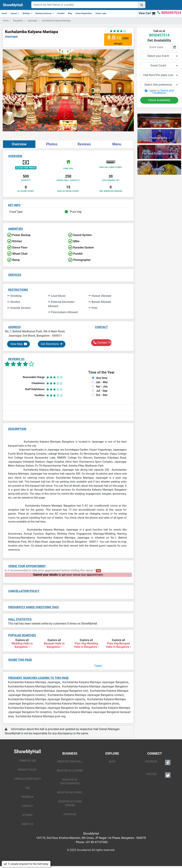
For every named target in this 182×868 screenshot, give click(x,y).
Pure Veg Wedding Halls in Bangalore (86, 645)
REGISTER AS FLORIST (70, 792)
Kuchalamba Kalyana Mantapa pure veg (41, 716)
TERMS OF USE (27, 761)
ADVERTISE (70, 814)
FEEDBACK (27, 797)
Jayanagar (11, 37)
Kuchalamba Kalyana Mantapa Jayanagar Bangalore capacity (47, 699)
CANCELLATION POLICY (27, 779)
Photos (52, 144)
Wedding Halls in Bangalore (22, 645)
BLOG (112, 762)
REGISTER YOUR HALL (70, 762)
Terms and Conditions (163, 92)
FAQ (27, 788)
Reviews (84, 144)
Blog (70, 13)
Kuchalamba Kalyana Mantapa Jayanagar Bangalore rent (52, 691)
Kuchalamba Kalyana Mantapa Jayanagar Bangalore (95, 682)
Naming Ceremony (44, 13)
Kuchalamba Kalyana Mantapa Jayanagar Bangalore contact (86, 695)
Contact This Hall (102, 343)
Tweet (98, 666)
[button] (13, 94)
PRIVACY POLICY (27, 770)
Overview (19, 144)
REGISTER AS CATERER (70, 771)
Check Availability (159, 100)
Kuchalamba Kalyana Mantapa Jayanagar (34, 682)
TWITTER (158, 775)
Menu (117, 144)
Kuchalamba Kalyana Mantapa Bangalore (34, 686)
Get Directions (52, 344)
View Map (18, 344)
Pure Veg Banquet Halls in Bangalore (119, 645)
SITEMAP (27, 815)
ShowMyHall (13, 5)
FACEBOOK (158, 762)
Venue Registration (84, 13)
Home (4, 13)
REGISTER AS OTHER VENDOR (70, 803)
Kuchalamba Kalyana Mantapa (31, 32)
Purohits (61, 13)
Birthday (26, 13)
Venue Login (101, 13)
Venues (14, 13)
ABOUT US (27, 824)
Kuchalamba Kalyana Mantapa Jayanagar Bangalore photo (82, 704)
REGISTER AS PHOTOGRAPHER (70, 782)
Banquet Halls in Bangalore (54, 645)
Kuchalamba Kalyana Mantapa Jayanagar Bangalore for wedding (49, 708)
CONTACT (27, 806)
